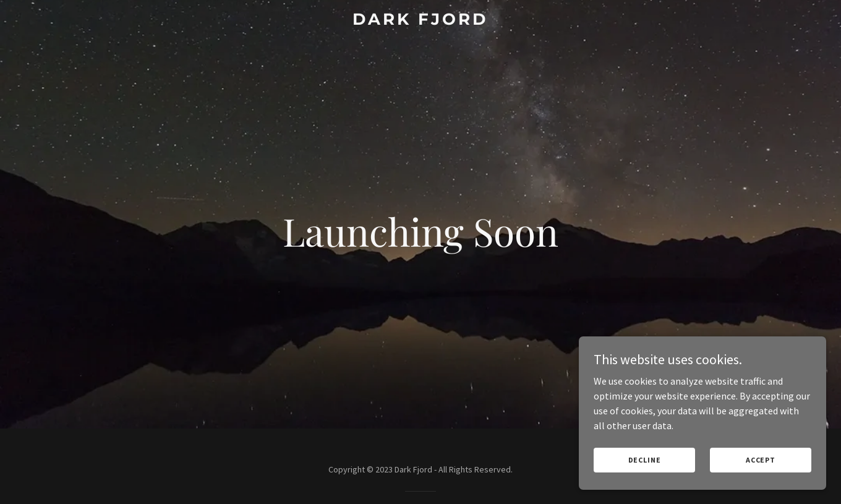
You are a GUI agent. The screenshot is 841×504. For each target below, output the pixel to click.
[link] (420, 21)
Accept (761, 460)
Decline (645, 460)
